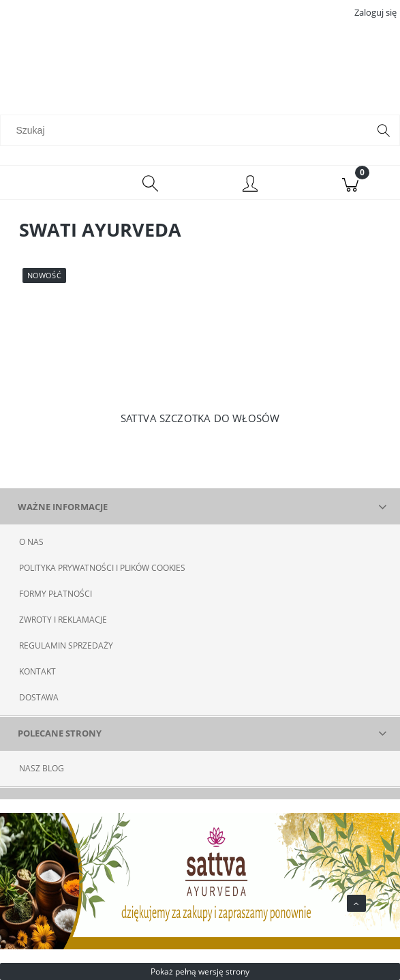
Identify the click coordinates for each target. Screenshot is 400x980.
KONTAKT (37, 671)
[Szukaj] (384, 130)
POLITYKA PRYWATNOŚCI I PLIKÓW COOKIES (102, 568)
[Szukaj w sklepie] (187, 130)
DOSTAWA (39, 697)
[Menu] (50, 183)
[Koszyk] (350, 183)
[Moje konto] (250, 185)
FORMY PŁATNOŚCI (56, 594)
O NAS (31, 542)
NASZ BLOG (42, 768)
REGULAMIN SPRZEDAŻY (66, 645)
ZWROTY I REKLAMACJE (63, 620)
